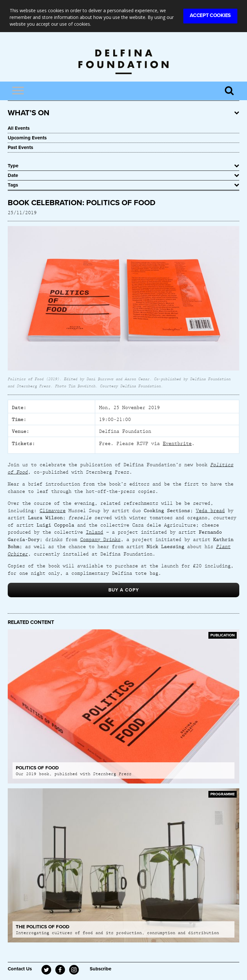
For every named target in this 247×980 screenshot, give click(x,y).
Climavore (53, 510)
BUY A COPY (124, 590)
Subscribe (101, 969)
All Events (19, 128)
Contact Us (20, 969)
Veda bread (210, 510)
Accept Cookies (210, 15)
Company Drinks (100, 539)
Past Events (20, 147)
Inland (95, 532)
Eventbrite (177, 443)
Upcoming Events (27, 138)
